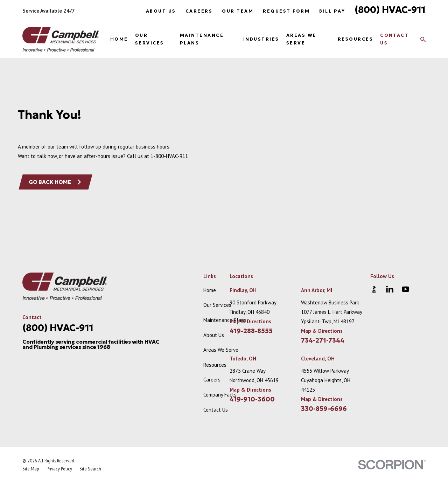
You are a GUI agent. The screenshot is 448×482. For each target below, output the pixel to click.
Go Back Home (55, 182)
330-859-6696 (324, 409)
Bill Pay (332, 11)
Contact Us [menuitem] (394, 39)
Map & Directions (250, 321)
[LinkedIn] (390, 289)
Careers (199, 11)
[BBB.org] (374, 289)
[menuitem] (31, 469)
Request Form (286, 11)
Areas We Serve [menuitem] (302, 39)
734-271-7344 (323, 340)
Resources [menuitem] (355, 39)
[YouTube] (405, 289)
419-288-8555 (251, 331)
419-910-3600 (252, 399)
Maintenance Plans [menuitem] (202, 39)
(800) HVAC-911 (390, 10)
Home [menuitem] (119, 39)
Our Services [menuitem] (150, 39)
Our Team (238, 11)
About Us (161, 11)
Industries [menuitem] (261, 39)
